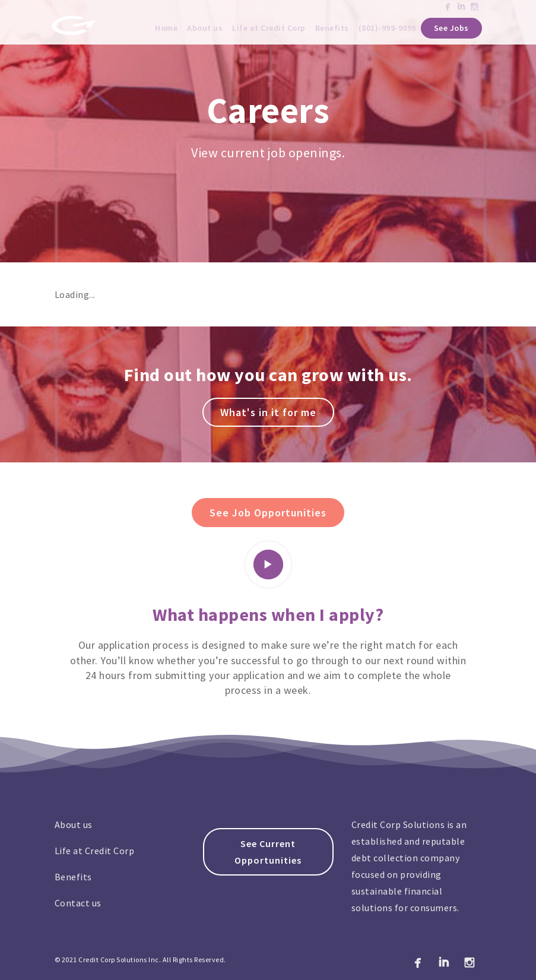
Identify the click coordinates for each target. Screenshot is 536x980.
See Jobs (451, 28)
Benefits (332, 28)
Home (166, 28)
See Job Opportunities (268, 513)
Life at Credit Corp (269, 28)
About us (205, 28)
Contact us (78, 903)
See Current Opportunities (268, 852)
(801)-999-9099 (387, 28)
